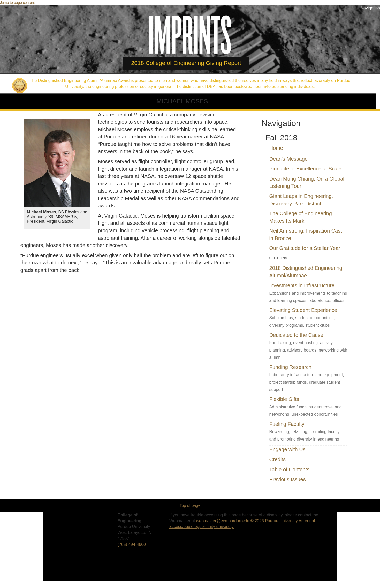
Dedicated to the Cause (296, 335)
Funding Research (290, 367)
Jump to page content (17, 3)
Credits (278, 459)
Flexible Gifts (284, 399)
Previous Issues (288, 479)
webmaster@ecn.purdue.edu (223, 521)
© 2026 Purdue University (274, 521)
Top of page (190, 505)
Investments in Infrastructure (302, 285)
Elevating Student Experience (303, 310)
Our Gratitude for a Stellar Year (305, 248)
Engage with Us (287, 449)
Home (276, 148)
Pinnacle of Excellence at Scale (305, 169)
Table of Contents (290, 470)
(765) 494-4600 (132, 544)
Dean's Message (288, 159)
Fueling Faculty (287, 424)
